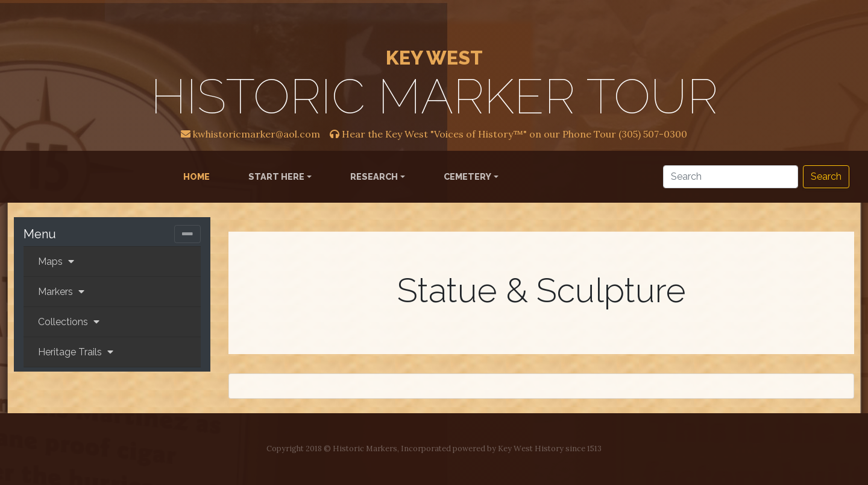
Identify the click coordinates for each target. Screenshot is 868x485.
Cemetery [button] (467, 176)
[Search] (731, 177)
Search (826, 176)
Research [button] (374, 176)
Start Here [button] (276, 176)
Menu (40, 234)
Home (199, 176)
